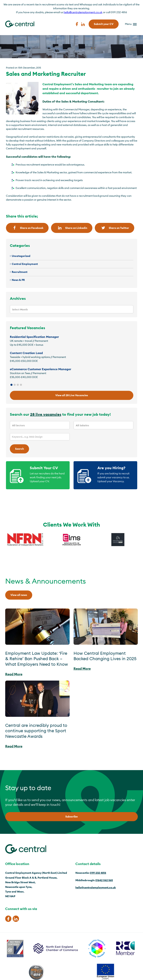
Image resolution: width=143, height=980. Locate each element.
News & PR (18, 280)
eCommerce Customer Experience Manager (40, 369)
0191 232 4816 (98, 873)
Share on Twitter (115, 228)
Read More (14, 674)
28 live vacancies (46, 414)
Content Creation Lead (26, 353)
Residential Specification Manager (34, 337)
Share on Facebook (27, 228)
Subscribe (71, 817)
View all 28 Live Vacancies (72, 395)
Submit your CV (104, 24)
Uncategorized (21, 256)
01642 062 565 (104, 880)
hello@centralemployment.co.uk (83, 12)
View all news (19, 595)
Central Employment (25, 264)
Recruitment (20, 272)
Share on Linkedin (72, 228)
